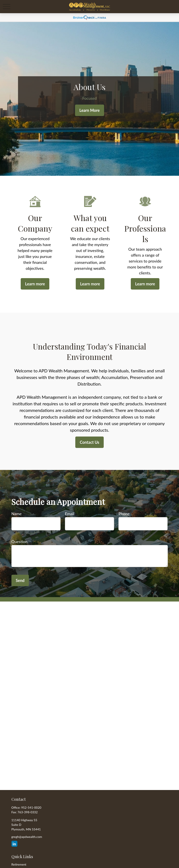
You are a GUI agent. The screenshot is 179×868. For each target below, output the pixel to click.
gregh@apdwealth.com (27, 837)
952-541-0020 (31, 807)
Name (17, 514)
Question (19, 542)
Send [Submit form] (20, 580)
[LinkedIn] (14, 844)
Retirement (19, 864)
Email (70, 514)
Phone (124, 514)
